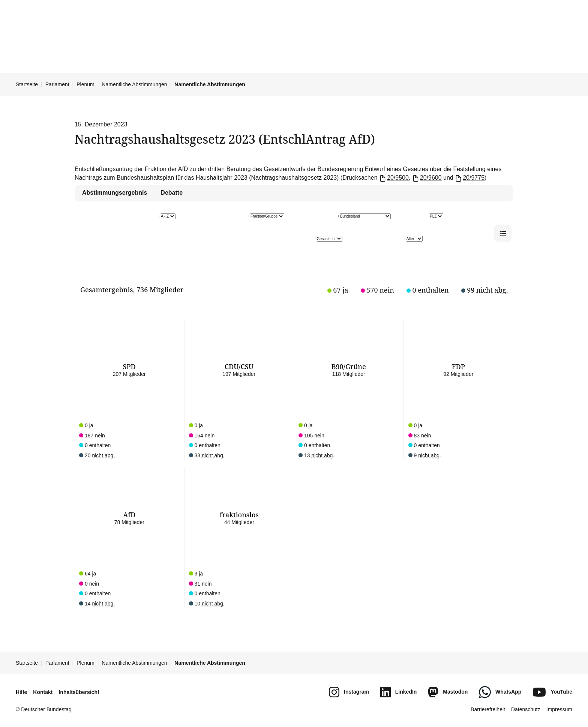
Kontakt (43, 692)
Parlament (57, 84)
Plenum (85, 84)
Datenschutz (526, 709)
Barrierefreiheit (488, 709)
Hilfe (21, 692)
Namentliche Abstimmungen (134, 84)
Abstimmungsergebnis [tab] (115, 193)
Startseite (27, 84)
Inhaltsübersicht (79, 692)
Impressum (559, 709)
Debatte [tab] (172, 193)
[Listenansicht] (503, 233)
